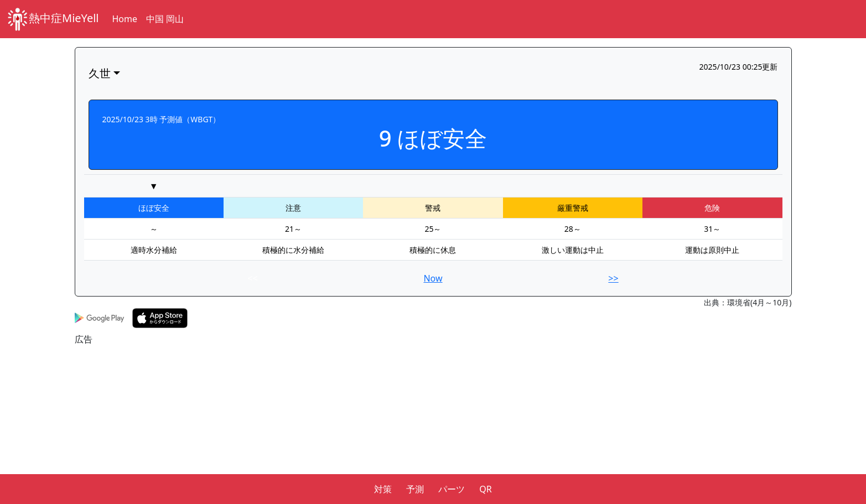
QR (485, 489)
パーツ (452, 489)
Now (433, 278)
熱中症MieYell (53, 19)
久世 (100, 73)
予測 (415, 489)
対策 (383, 489)
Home (125, 19)
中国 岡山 (165, 19)
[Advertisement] (407, 423)
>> (613, 278)
